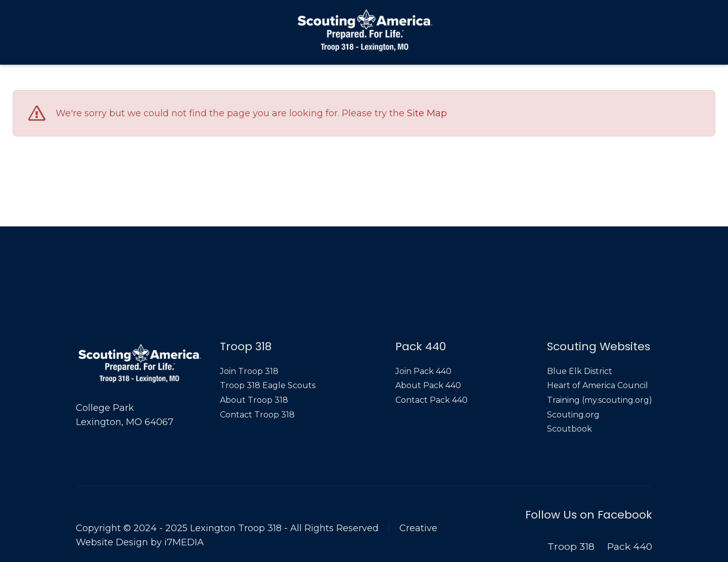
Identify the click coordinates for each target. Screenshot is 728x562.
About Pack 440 (428, 385)
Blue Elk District (580, 371)
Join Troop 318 (249, 371)
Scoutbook (570, 429)
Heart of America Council (598, 385)
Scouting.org (573, 415)
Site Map (427, 114)
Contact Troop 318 (257, 415)
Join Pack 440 (423, 371)
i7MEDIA (184, 542)
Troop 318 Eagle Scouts (268, 385)
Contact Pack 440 (431, 400)
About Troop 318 (254, 400)
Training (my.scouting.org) (600, 400)
